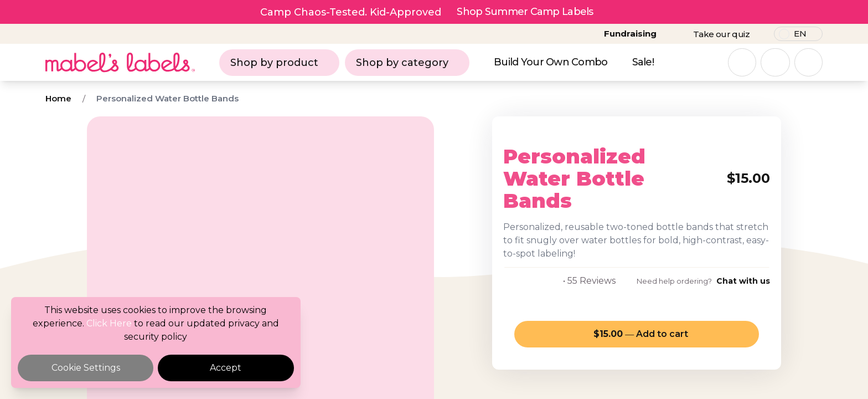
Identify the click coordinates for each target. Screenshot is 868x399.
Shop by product (279, 63)
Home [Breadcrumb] (58, 98)
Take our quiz (721, 34)
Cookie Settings (86, 368)
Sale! (643, 62)
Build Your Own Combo (551, 62)
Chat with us (743, 281)
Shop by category (407, 63)
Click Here (109, 323)
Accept (226, 368)
